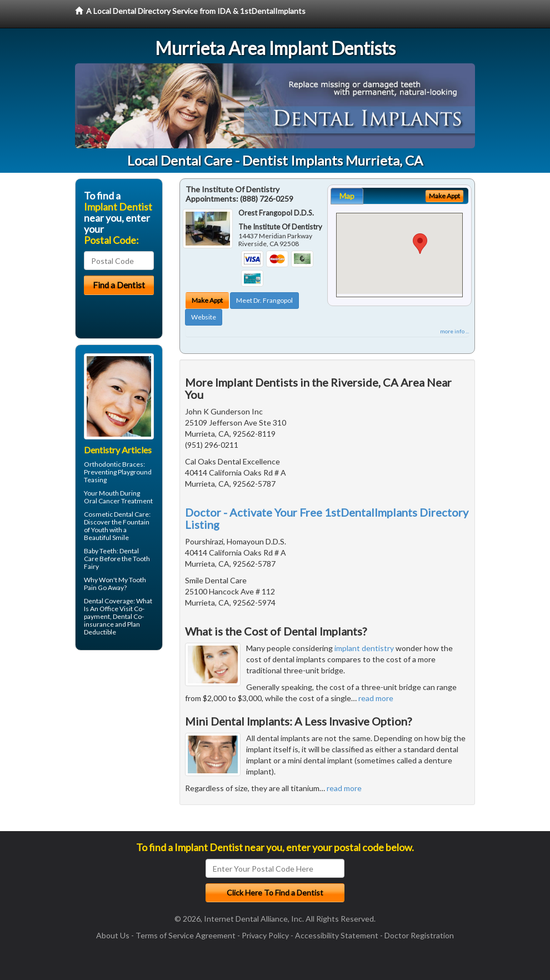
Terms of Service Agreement (186, 935)
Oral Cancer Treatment (118, 501)
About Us (113, 935)
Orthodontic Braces (114, 464)
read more (376, 698)
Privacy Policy (265, 935)
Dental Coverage (109, 601)
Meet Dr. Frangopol (264, 300)
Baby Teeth (100, 551)
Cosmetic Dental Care (116, 514)
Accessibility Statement (337, 935)
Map (347, 196)
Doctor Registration (419, 935)
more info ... (454, 331)
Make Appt (207, 300)
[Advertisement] (132, 745)
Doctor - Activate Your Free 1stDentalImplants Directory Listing (327, 518)
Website (204, 317)
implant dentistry (364, 648)
